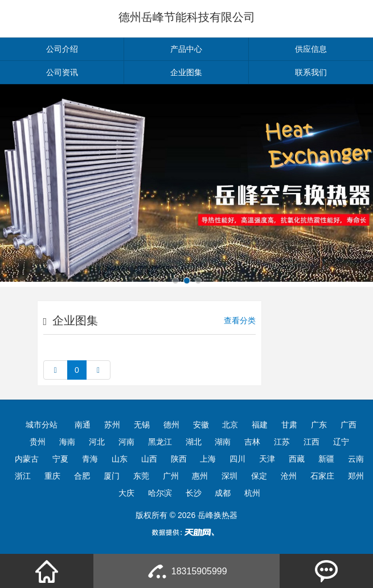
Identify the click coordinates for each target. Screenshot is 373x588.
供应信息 (311, 49)
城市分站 (42, 425)
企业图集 (186, 72)
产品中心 (186, 49)
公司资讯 (62, 72)
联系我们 (311, 72)
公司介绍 (62, 49)
